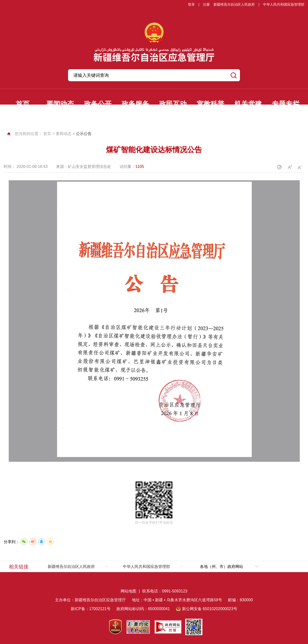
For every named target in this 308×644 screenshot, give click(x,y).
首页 (23, 104)
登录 (191, 4)
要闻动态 (60, 104)
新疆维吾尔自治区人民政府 (234, 4)
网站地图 (128, 591)
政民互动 (173, 104)
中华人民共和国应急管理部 (284, 4)
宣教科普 (210, 104)
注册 (206, 4)
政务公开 (98, 104)
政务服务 (135, 104)
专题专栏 (286, 104)
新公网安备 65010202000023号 (210, 609)
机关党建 (248, 104)
